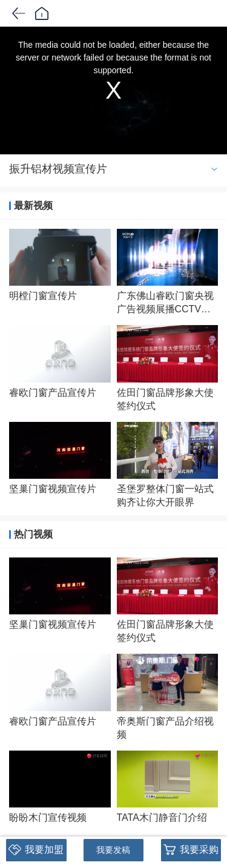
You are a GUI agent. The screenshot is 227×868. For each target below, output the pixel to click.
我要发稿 (113, 850)
